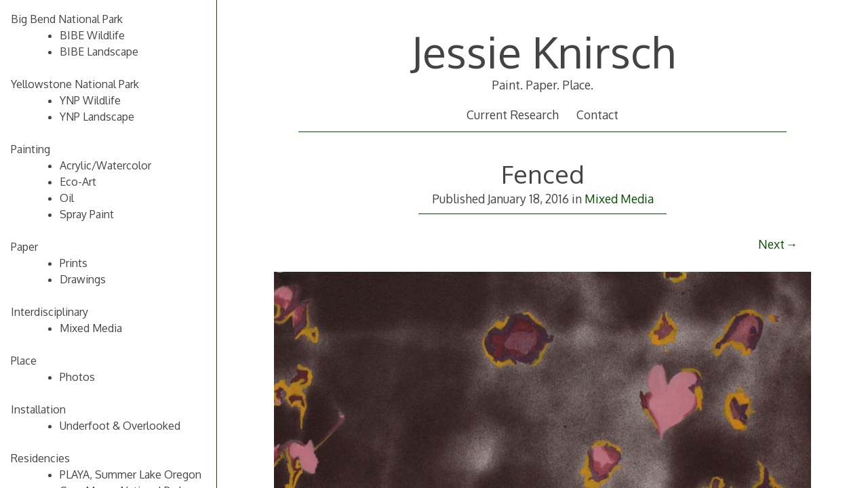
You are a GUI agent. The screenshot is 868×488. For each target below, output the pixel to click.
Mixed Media (619, 199)
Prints (74, 263)
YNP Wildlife (90, 100)
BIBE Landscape (99, 52)
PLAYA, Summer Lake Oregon (131, 474)
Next (771, 244)
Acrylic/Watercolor (105, 165)
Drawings (83, 279)
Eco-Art (78, 182)
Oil (67, 198)
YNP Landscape (97, 117)
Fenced (543, 174)
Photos (77, 377)
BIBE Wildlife (92, 35)
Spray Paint (87, 214)
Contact (597, 115)
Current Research (513, 115)
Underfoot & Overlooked (120, 426)
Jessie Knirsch (543, 51)
